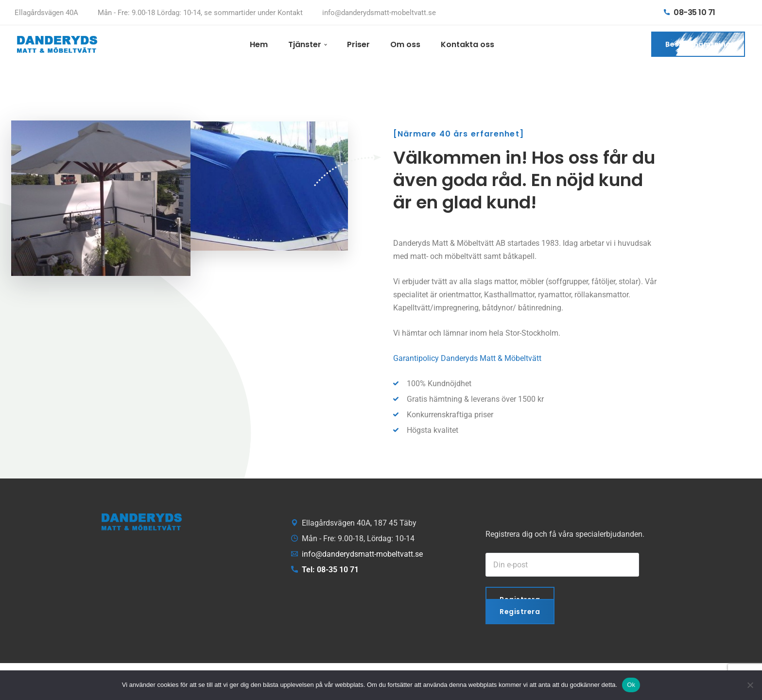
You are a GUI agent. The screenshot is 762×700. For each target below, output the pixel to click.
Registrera (520, 612)
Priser (358, 44)
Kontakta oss (468, 44)
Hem (259, 44)
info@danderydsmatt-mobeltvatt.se (379, 13)
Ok (631, 685)
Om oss (405, 44)
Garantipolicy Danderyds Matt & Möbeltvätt (467, 358)
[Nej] (750, 685)
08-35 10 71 (690, 12)
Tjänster (305, 44)
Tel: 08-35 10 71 (330, 570)
